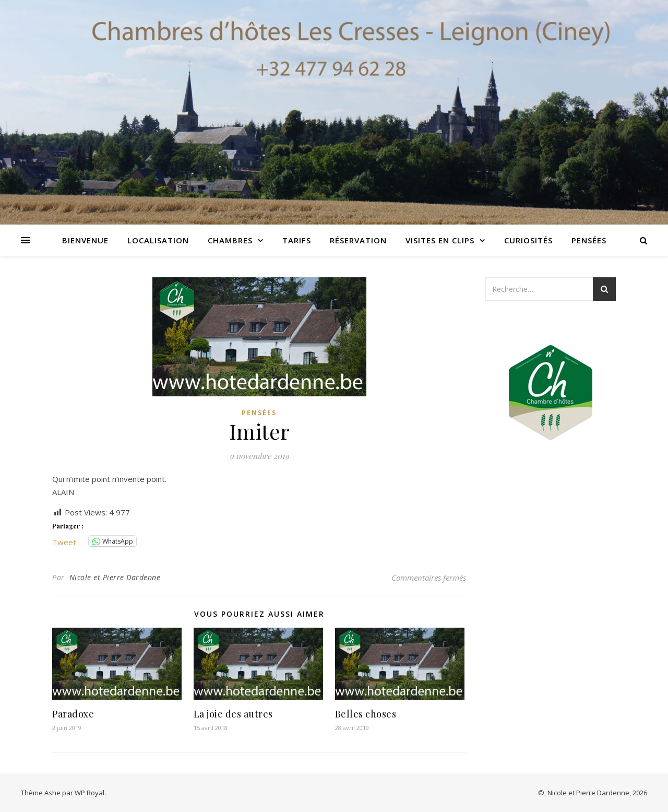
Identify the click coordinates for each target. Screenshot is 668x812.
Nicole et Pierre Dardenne (115, 577)
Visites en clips (440, 240)
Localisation (158, 240)
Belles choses (366, 714)
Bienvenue (85, 240)
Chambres (230, 240)
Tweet (64, 541)
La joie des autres (233, 714)
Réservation (358, 240)
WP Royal (90, 793)
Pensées (589, 240)
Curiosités (528, 240)
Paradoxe (73, 714)
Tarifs (297, 240)
